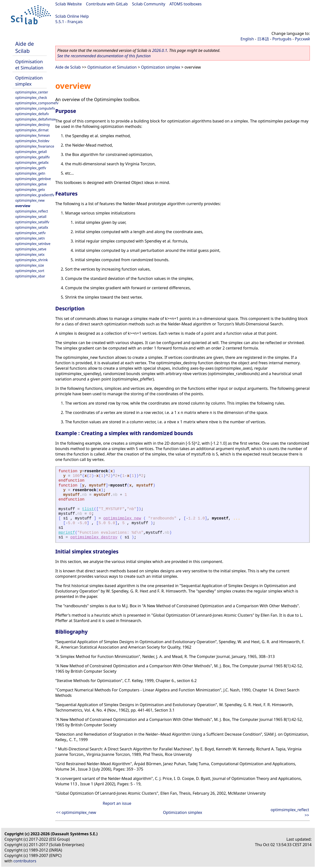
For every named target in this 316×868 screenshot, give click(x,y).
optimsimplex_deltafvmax (35, 119)
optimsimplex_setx (30, 254)
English (247, 39)
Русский (302, 39)
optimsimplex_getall (31, 152)
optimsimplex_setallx (32, 227)
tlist (88, 509)
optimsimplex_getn (30, 173)
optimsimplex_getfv (31, 168)
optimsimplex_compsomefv (37, 103)
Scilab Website (69, 4)
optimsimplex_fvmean (33, 135)
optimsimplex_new (30, 200)
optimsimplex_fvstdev (32, 141)
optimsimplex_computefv (35, 108)
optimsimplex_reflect (32, 211)
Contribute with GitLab (107, 4)
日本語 (263, 39)
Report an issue (117, 803)
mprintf (67, 533)
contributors (25, 861)
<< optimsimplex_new (76, 812)
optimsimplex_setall (31, 217)
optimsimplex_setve (31, 249)
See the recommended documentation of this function (104, 56)
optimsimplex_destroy (33, 125)
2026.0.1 (160, 50)
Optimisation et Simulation (29, 64)
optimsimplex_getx (30, 190)
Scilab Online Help (72, 16)
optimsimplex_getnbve (33, 179)
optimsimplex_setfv (30, 233)
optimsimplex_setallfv (32, 222)
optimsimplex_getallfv (32, 157)
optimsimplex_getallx (32, 162)
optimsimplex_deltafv (32, 114)
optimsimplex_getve (31, 184)
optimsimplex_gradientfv (35, 195)
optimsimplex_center (32, 92)
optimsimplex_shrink (32, 260)
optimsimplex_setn (30, 238)
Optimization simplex (29, 81)
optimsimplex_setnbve (33, 244)
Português (282, 39)
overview (23, 206)
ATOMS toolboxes (186, 4)
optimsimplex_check (31, 98)
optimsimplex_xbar (30, 276)
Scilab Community (149, 4)
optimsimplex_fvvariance (35, 146)
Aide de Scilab (25, 47)
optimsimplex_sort (30, 271)
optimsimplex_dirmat (32, 130)
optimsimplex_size (30, 265)
